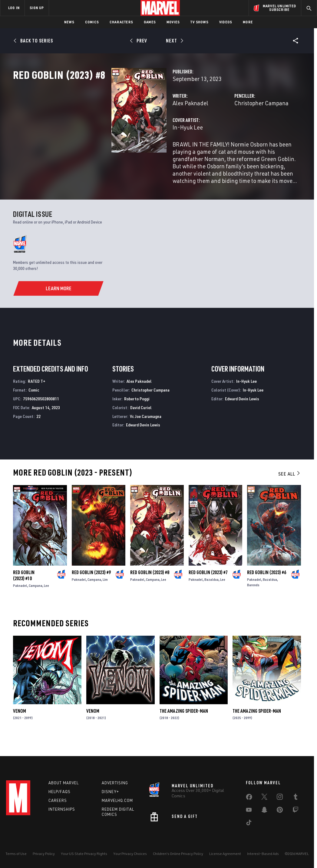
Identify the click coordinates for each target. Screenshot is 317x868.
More (248, 22)
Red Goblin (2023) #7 (208, 586)
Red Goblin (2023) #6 (267, 586)
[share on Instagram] (280, 798)
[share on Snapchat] (264, 811)
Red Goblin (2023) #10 (24, 589)
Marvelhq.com (117, 800)
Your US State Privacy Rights (84, 854)
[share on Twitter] (264, 798)
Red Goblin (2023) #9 (91, 586)
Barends (253, 599)
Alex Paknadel (121, 130)
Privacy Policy (44, 854)
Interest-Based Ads (263, 854)
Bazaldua (211, 593)
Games (150, 22)
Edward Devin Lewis (143, 439)
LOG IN (14, 8)
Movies (173, 22)
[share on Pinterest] (280, 811)
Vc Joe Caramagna (146, 430)
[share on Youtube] (249, 811)
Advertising (115, 783)
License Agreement (225, 854)
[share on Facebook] (249, 798)
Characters (121, 22)
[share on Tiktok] (249, 824)
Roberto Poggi (137, 413)
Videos (226, 22)
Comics (92, 22)
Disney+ (110, 792)
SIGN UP (37, 8)
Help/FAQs (59, 792)
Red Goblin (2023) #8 (150, 586)
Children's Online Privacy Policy (178, 854)
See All (289, 488)
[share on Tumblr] (296, 798)
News (69, 22)
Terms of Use (16, 854)
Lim (105, 593)
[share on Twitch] (296, 811)
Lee (46, 599)
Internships (62, 809)
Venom (20, 725)
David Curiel (141, 421)
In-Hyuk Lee (119, 154)
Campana (36, 599)
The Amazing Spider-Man (184, 725)
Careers (58, 800)
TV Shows (199, 22)
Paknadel (20, 599)
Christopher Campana (227, 130)
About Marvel (64, 783)
